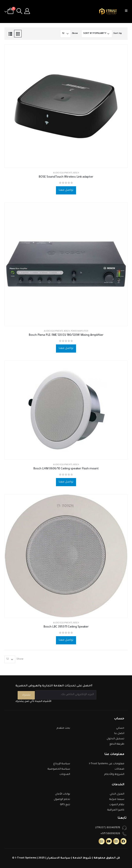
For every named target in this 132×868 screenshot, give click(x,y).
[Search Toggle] (19, 12)
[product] (66, 106)
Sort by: (117, 34)
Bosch (76, 173)
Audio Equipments (63, 173)
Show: (75, 34)
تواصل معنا (66, 190)
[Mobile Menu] (128, 12)
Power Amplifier (79, 331)
